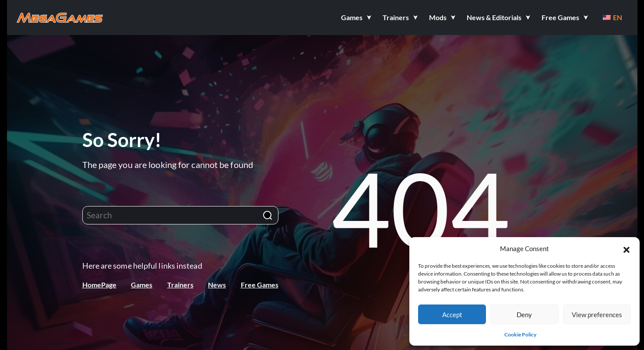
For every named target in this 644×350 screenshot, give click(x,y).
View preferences (597, 315)
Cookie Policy (520, 334)
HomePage (99, 285)
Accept (452, 315)
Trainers (180, 285)
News (217, 285)
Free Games (260, 285)
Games (142, 285)
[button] (626, 248)
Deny (524, 315)
